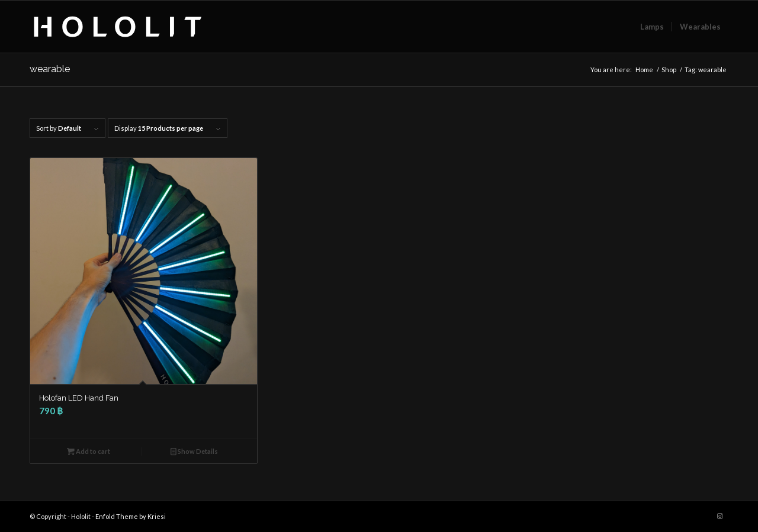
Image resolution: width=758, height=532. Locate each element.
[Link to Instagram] (720, 516)
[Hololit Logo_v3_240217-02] (118, 27)
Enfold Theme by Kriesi (131, 516)
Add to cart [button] (89, 451)
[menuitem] (652, 27)
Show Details (194, 451)
